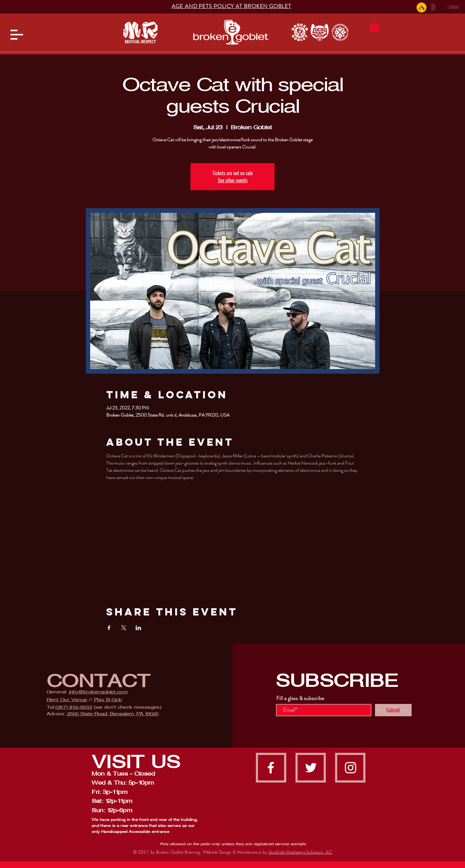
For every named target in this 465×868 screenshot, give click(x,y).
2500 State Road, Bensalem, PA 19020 (113, 714)
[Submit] (393, 710)
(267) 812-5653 (73, 707)
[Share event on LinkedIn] (138, 628)
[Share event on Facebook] (109, 628)
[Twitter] (311, 768)
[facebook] (271, 768)
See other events (233, 180)
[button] (17, 35)
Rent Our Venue (67, 700)
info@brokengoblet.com (98, 692)
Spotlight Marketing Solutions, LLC (300, 852)
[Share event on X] (124, 628)
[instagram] (351, 768)
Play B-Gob (108, 700)
